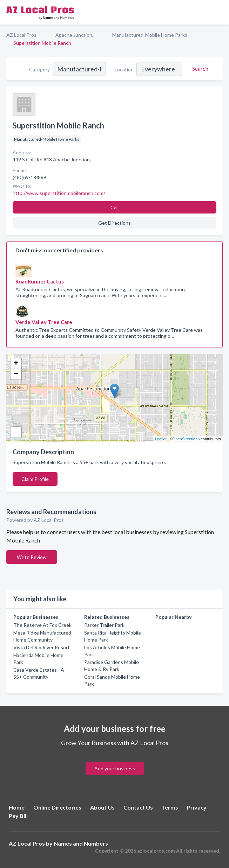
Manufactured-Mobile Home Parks (150, 35)
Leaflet (161, 439)
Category (39, 69)
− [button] (16, 374)
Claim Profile (35, 479)
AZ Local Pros (21, 35)
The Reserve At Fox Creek (42, 625)
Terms (170, 807)
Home (17, 807)
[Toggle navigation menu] (220, 12)
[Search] (199, 69)
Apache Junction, (74, 35)
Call (114, 207)
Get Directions (114, 223)
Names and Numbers (81, 843)
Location (124, 69)
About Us (102, 807)
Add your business (115, 768)
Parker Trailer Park (104, 625)
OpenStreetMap (186, 439)
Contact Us (138, 807)
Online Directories (57, 807)
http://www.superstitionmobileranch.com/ (59, 193)
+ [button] (16, 364)
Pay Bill (18, 816)
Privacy (197, 807)
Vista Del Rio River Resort (42, 647)
